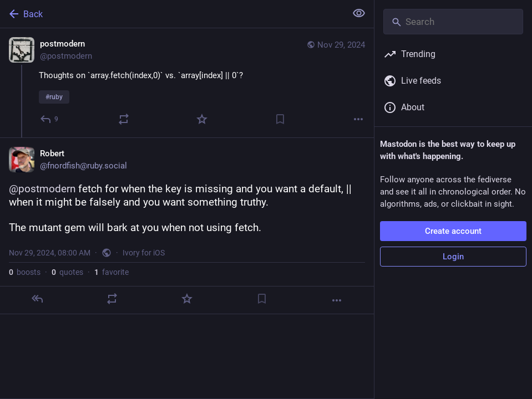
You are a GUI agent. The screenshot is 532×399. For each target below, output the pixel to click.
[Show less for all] (359, 13)
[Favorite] (202, 119)
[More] (358, 119)
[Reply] (50, 119)
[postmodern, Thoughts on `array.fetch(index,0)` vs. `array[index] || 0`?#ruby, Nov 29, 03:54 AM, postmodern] (187, 83)
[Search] (453, 22)
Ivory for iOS (144, 253)
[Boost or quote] (124, 119)
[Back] (172, 14)
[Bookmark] (280, 119)
